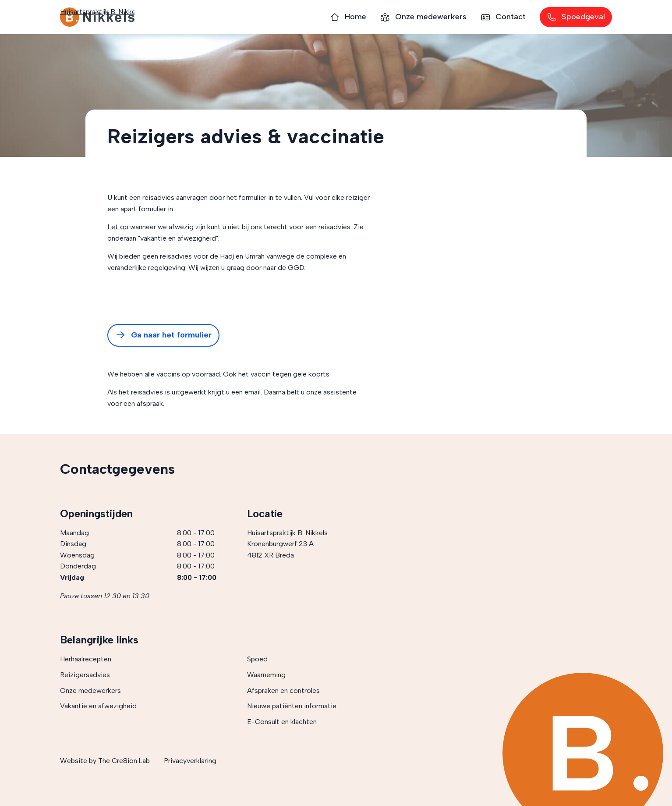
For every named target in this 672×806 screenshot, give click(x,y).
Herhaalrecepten (86, 659)
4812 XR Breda (271, 555)
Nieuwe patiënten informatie (292, 706)
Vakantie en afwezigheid (98, 706)
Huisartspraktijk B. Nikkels (97, 17)
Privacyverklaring (190, 761)
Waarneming (266, 675)
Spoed (257, 659)
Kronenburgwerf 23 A (280, 544)
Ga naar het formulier (163, 335)
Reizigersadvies (85, 675)
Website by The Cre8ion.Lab (105, 761)
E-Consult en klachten (282, 722)
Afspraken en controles (283, 691)
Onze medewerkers (90, 691)
